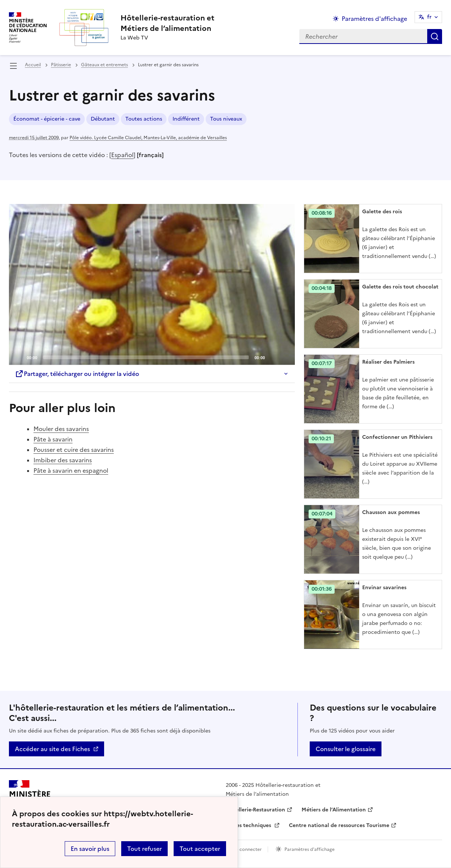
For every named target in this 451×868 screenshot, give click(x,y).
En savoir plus (90, 849)
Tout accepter (200, 849)
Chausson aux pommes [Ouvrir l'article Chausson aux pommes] (391, 512)
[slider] (146, 357)
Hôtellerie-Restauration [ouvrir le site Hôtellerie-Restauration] (255, 810)
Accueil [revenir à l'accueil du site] (33, 65)
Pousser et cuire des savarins (74, 450)
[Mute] (273, 357)
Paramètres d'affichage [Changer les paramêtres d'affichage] (374, 19)
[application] (152, 284)
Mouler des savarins (61, 429)
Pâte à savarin (53, 439)
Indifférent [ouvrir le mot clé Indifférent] (186, 119)
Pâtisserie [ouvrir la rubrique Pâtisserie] (61, 65)
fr (429, 17)
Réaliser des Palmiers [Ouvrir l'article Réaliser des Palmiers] (388, 362)
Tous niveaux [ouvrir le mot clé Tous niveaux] (226, 119)
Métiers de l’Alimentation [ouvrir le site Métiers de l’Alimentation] (334, 810)
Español (122, 155)
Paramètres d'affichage (310, 849)
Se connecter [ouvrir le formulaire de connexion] (247, 849)
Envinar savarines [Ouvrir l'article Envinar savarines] (384, 588)
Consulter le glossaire (346, 749)
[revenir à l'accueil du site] (167, 23)
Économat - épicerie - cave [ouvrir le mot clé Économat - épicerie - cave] (47, 119)
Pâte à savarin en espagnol (71, 470)
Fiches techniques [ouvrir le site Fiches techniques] (249, 825)
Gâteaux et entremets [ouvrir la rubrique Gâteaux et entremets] (104, 65)
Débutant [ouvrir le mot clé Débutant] (103, 119)
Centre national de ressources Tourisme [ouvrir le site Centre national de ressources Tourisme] (339, 825)
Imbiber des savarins (63, 460)
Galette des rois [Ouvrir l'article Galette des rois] (382, 212)
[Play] (152, 284)
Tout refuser (144, 849)
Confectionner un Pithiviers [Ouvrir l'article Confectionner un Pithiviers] (397, 437)
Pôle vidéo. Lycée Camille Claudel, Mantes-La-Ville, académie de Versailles (148, 138)
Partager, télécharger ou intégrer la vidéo (77, 374)
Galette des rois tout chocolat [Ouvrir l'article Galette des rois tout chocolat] (400, 287)
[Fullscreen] (285, 357)
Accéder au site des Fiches (52, 749)
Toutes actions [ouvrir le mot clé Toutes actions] (144, 119)
